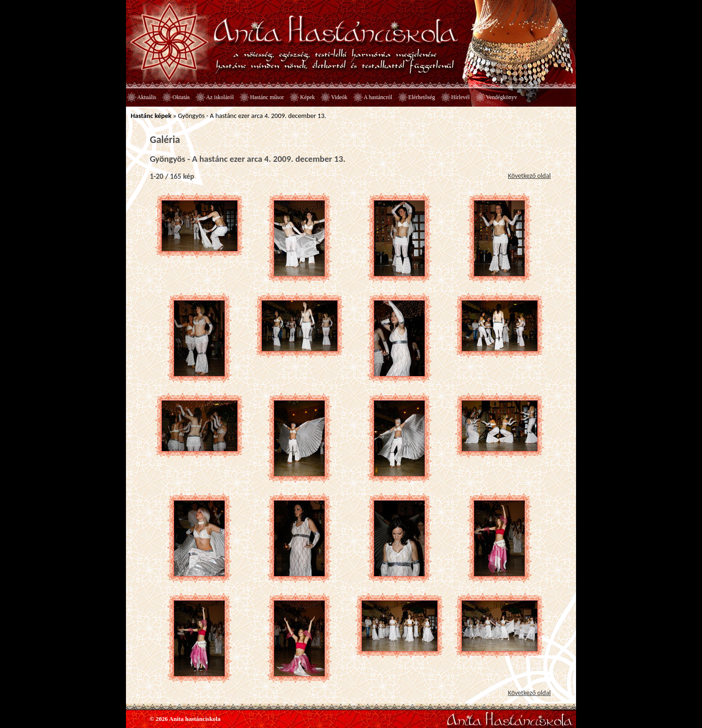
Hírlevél (460, 97)
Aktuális (147, 97)
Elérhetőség (422, 97)
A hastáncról (378, 97)
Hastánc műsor (267, 97)
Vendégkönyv (501, 97)
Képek (307, 97)
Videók (339, 97)
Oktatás (181, 97)
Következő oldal (529, 176)
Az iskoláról (220, 97)
